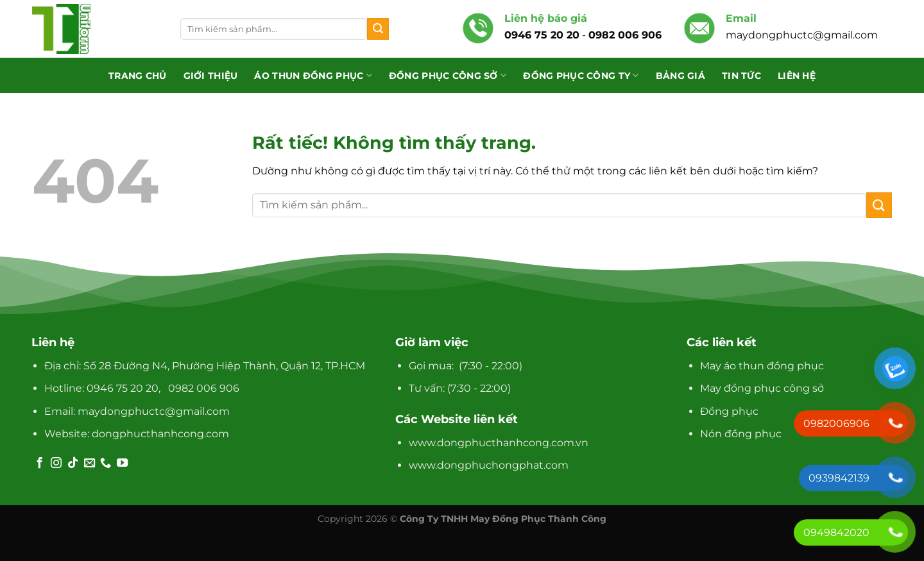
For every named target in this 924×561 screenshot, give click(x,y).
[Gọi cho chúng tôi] (106, 464)
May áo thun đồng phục (762, 366)
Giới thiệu (211, 76)
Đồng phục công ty (581, 75)
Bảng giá (680, 76)
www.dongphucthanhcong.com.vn (499, 443)
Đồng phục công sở (448, 75)
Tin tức (741, 76)
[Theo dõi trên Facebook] (39, 464)
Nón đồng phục (741, 434)
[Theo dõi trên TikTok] (73, 464)
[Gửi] (378, 29)
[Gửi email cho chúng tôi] (90, 464)
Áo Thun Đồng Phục (313, 75)
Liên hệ (797, 76)
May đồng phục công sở (762, 388)
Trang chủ (138, 76)
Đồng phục (729, 411)
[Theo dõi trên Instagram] (56, 464)
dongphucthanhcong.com (160, 434)
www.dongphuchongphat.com (489, 465)
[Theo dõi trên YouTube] (122, 464)
